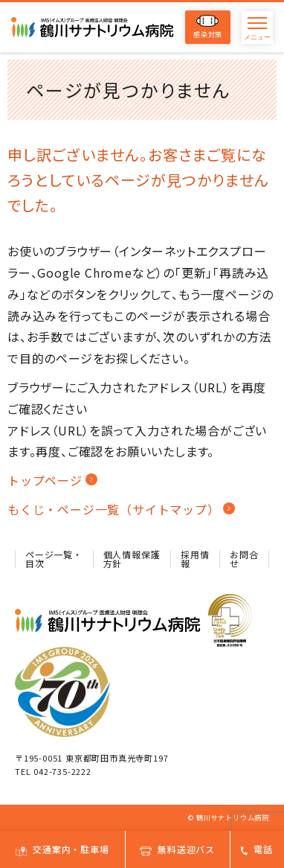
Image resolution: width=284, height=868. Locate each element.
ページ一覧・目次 (54, 559)
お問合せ (244, 559)
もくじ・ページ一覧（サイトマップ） (114, 509)
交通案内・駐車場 (62, 849)
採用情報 (195, 559)
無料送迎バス (177, 849)
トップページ (45, 480)
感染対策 (208, 27)
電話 (257, 849)
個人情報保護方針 (132, 559)
